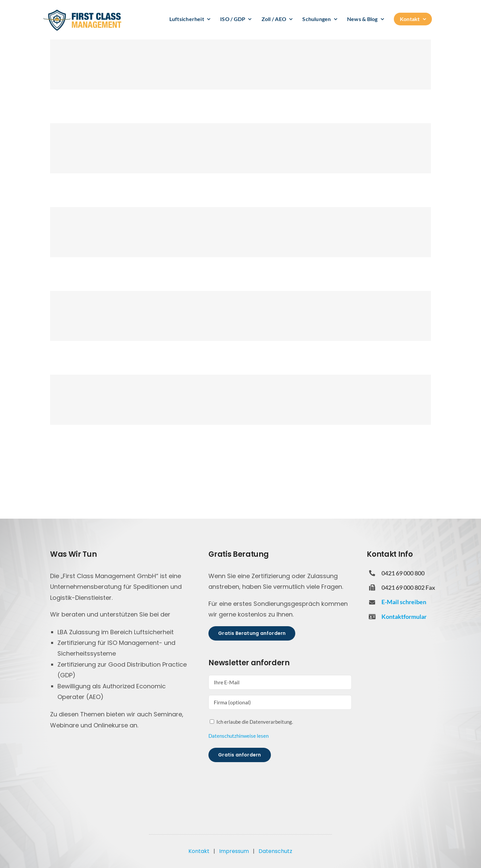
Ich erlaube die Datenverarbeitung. (255, 722)
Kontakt (199, 851)
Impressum (234, 851)
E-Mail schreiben (404, 602)
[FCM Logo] (83, 12)
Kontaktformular (404, 617)
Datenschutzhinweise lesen (238, 736)
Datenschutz (275, 851)
